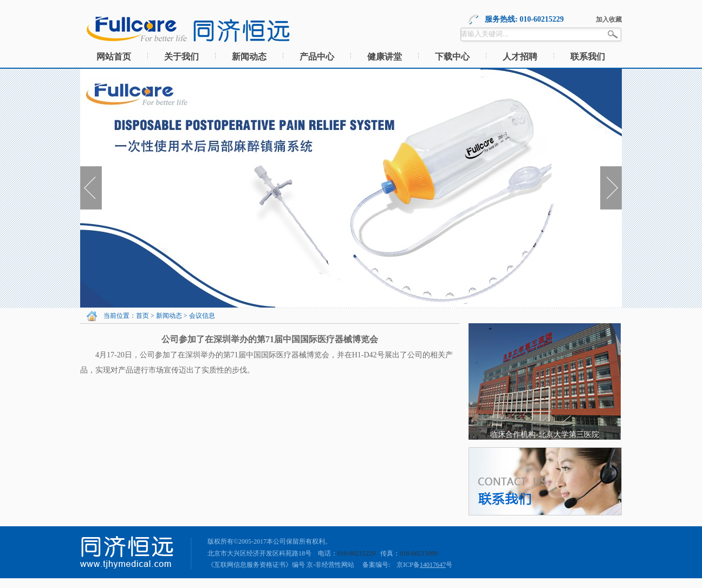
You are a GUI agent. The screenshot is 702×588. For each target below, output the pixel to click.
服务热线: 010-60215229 (524, 19)
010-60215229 (356, 553)
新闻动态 (249, 57)
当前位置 (116, 316)
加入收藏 (609, 19)
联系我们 (588, 57)
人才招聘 (520, 57)
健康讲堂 (385, 57)
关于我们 (181, 57)
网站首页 (114, 57)
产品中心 (317, 57)
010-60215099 (419, 553)
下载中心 (452, 57)
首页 (142, 316)
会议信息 (202, 316)
